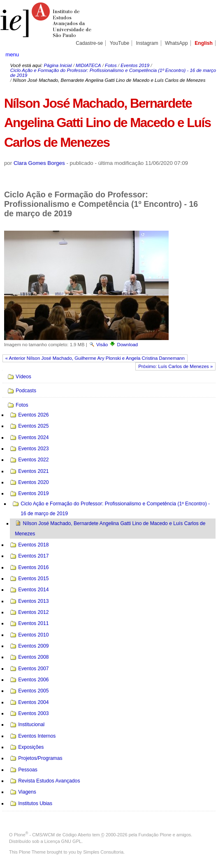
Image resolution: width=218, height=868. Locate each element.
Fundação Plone (155, 835)
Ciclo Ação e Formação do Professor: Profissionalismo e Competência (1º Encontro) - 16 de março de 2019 (113, 73)
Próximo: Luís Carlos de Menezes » (175, 366)
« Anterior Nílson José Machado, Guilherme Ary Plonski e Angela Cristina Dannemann (95, 358)
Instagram (147, 43)
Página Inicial (58, 65)
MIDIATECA (88, 65)
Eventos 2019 (135, 65)
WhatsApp (176, 43)
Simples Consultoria (103, 852)
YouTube (120, 43)
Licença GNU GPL (63, 841)
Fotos (111, 65)
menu (12, 54)
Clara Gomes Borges (39, 163)
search (203, 54)
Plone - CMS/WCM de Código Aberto (53, 835)
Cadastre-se (89, 43)
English (204, 43)
